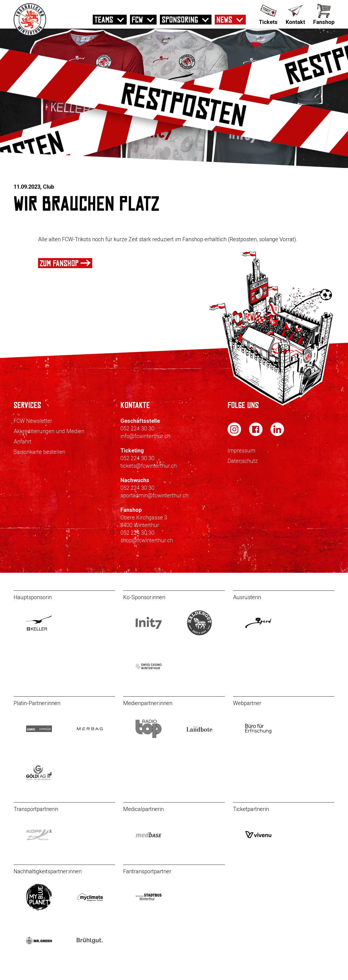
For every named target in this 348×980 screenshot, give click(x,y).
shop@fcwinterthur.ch (147, 540)
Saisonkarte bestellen (39, 452)
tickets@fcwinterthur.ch (149, 466)
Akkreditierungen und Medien (49, 431)
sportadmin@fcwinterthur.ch (154, 495)
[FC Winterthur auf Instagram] (235, 435)
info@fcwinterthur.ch (145, 436)
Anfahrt (23, 442)
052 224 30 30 (137, 428)
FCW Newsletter (33, 421)
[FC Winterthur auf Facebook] (256, 435)
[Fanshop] (324, 14)
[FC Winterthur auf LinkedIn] (277, 435)
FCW (137, 20)
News (224, 20)
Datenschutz (243, 461)
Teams (104, 20)
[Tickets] (268, 14)
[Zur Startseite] (30, 34)
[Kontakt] (295, 14)
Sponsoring (180, 20)
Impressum (241, 451)
